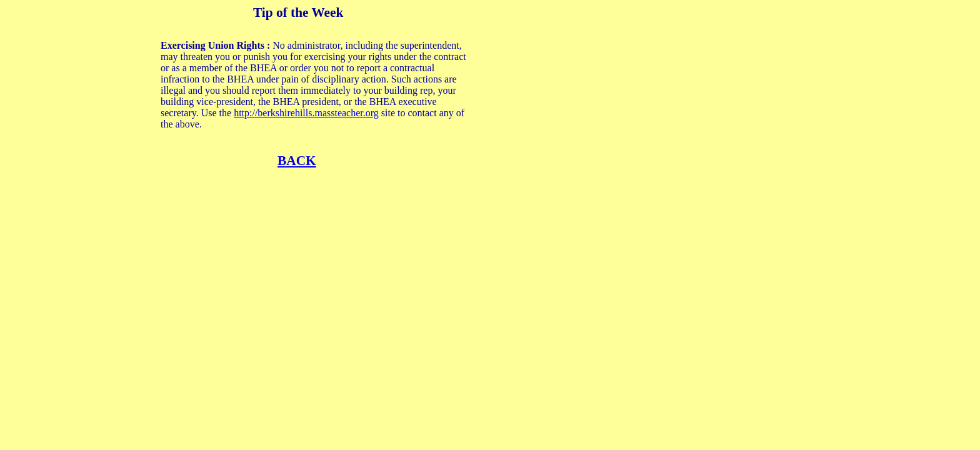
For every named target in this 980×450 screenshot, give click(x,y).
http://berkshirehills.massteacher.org (306, 113)
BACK (297, 161)
